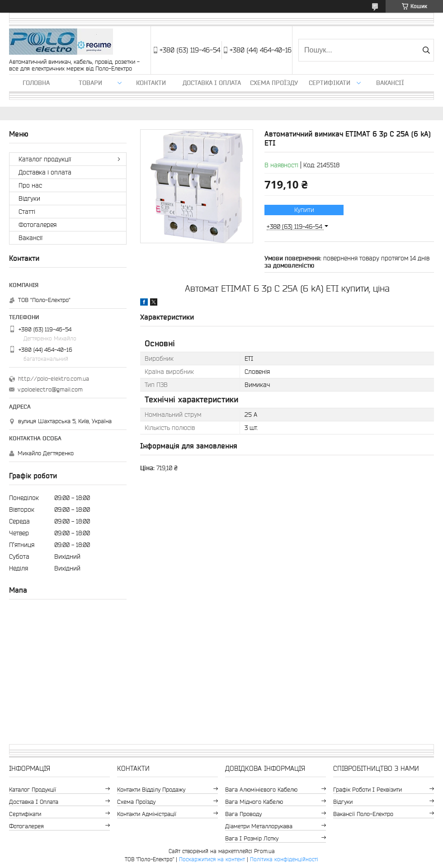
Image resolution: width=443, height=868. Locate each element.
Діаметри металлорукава (259, 826)
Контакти (151, 83)
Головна (36, 83)
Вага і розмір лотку (252, 838)
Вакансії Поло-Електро (363, 814)
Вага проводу (243, 814)
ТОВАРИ (90, 83)
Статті (27, 212)
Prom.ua (264, 851)
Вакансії (390, 83)
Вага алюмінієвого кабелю (261, 790)
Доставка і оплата (212, 83)
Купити (304, 210)
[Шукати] (426, 50)
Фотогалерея (38, 225)
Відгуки (29, 198)
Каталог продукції (45, 159)
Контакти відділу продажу (151, 790)
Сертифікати (330, 83)
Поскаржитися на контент (212, 859)
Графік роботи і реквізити (368, 790)
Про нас (30, 185)
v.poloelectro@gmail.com (50, 389)
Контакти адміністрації (147, 814)
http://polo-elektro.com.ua (54, 379)
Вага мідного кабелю (254, 802)
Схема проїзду (274, 83)
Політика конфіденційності (284, 859)
